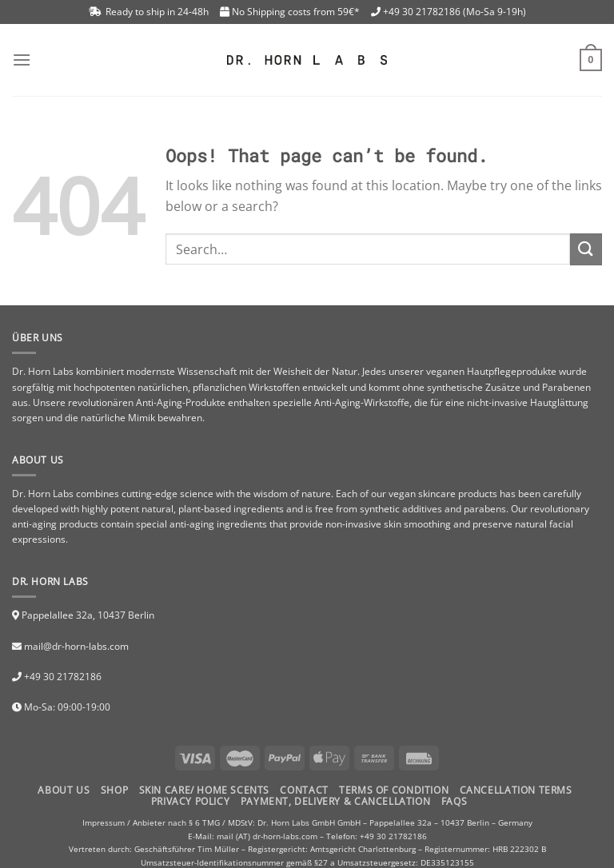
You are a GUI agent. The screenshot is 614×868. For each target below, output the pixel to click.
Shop (114, 790)
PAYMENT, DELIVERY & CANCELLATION (336, 801)
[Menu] (22, 60)
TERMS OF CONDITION (394, 790)
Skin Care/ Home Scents (204, 790)
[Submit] (586, 249)
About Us (64, 790)
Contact (304, 790)
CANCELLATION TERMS (516, 790)
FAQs (454, 801)
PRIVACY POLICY (191, 801)
